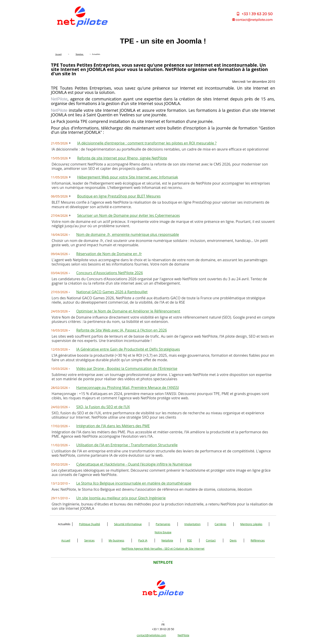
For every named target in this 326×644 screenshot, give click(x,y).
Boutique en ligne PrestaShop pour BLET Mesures (119, 196)
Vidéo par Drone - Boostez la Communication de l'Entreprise (127, 368)
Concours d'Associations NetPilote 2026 (110, 273)
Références (258, 540)
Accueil (66, 540)
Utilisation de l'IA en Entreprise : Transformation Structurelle (127, 445)
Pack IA (143, 540)
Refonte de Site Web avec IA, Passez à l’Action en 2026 (122, 330)
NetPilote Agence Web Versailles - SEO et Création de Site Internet (163, 549)
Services (89, 540)
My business (116, 540)
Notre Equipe (163, 532)
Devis (233, 540)
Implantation (192, 524)
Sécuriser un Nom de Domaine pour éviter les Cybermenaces (129, 215)
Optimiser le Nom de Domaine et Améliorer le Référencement (128, 311)
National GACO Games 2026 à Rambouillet (112, 292)
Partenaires (163, 524)
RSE (190, 540)
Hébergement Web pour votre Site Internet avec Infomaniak (128, 177)
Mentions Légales (251, 524)
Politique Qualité (90, 524)
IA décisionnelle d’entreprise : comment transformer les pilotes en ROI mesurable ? (147, 143)
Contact (211, 540)
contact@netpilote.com (151, 635)
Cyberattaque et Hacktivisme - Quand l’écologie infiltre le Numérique (134, 464)
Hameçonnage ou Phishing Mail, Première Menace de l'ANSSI (128, 388)
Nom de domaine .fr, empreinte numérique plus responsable (128, 234)
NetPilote (183, 635)
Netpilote (167, 540)
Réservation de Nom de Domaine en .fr (109, 254)
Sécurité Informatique (128, 524)
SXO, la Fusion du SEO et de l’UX (103, 407)
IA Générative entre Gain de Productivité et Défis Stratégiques (128, 349)
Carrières (220, 524)
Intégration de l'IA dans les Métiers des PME (113, 426)
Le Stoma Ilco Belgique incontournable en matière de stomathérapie (134, 483)
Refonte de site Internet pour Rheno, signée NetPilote (122, 158)
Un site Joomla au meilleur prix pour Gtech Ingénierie (121, 498)
